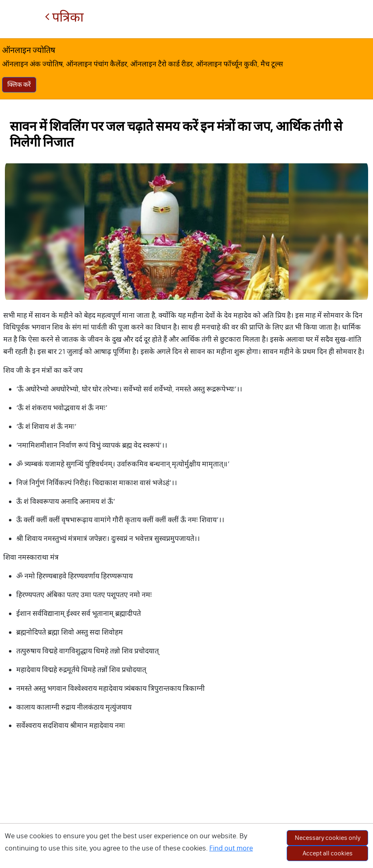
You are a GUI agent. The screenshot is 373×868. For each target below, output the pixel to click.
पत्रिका (64, 17)
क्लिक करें (19, 85)
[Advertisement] (186, 809)
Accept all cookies (328, 853)
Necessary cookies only (328, 838)
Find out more (231, 848)
